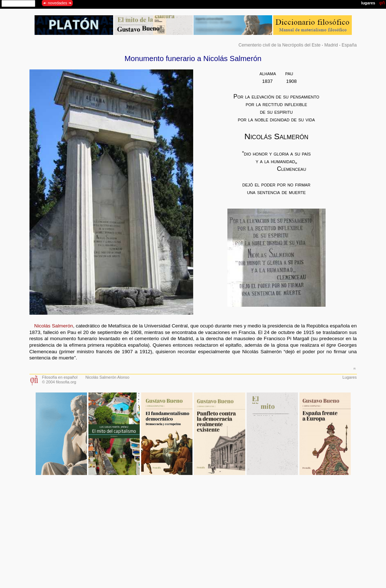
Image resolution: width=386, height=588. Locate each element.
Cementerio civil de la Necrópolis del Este (279, 45)
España (349, 45)
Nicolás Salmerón (54, 326)
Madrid (331, 45)
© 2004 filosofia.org (59, 382)
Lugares (349, 377)
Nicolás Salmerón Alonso (108, 377)
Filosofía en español (60, 377)
